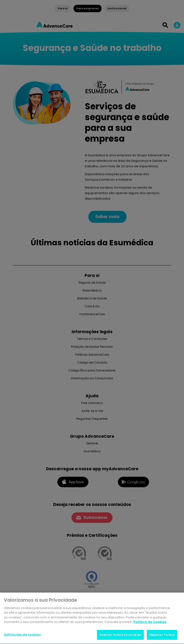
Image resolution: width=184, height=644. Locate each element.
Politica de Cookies (150, 623)
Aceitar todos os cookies (120, 636)
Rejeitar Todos (162, 636)
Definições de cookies (22, 636)
